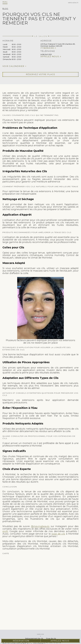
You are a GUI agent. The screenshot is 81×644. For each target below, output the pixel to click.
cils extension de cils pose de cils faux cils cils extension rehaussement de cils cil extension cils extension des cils (40, 585)
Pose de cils (51, 638)
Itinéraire (47, 48)
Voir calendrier (13, 66)
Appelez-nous (50, 57)
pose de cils (58, 534)
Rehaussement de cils (34, 638)
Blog (5, 9)
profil (5, 531)
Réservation (21, 641)
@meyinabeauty (40, 526)
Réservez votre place (40, 74)
